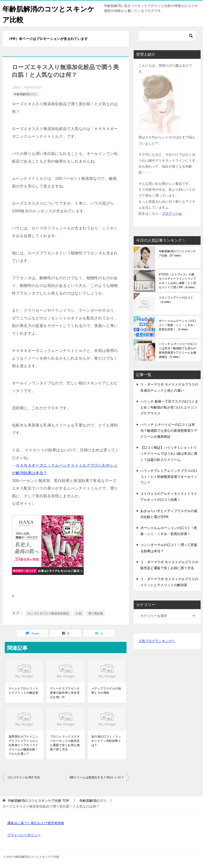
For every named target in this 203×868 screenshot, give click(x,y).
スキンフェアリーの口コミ (176, 300)
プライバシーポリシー (24, 835)
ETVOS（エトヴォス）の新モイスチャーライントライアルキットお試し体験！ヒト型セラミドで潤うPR (178, 281)
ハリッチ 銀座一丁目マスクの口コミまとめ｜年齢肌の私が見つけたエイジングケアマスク (169, 407)
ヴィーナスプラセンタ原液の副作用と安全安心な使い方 (65, 693)
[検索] (167, 36)
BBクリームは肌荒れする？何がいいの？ (97, 777)
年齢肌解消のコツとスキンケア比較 (177, 253)
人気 (79, 613)
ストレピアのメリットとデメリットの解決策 (23, 691)
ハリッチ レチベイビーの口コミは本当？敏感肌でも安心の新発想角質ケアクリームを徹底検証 (178, 350)
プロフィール (172, 213)
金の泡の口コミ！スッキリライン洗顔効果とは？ (106, 741)
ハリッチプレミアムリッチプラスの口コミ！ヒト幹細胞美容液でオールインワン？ (169, 477)
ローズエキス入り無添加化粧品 (48, 613)
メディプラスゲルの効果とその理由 (106, 691)
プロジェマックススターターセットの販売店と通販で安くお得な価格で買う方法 (65, 743)
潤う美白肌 (96, 613)
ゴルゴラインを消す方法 (23, 777)
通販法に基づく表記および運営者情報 (36, 823)
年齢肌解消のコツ (26, 94)
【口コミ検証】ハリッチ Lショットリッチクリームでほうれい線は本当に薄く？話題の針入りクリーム (169, 453)
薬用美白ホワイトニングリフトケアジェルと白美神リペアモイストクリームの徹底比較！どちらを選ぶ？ (23, 745)
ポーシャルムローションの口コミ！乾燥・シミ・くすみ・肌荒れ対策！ (177, 325)
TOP (38, 801)
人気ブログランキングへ (157, 641)
